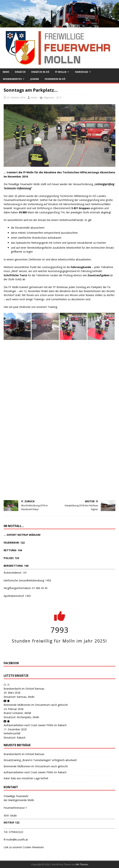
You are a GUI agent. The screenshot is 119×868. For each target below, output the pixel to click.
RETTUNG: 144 (13, 550)
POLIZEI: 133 (11, 558)
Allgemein (49, 97)
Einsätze (20, 72)
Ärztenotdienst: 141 (15, 573)
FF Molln (61, 72)
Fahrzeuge (81, 72)
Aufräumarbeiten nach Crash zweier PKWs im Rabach (35, 725)
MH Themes (82, 864)
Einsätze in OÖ (40, 72)
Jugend (35, 79)
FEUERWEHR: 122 (14, 543)
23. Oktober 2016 (16, 97)
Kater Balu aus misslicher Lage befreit (26, 778)
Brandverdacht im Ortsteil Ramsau (24, 689)
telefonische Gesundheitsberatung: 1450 (27, 580)
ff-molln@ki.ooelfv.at (16, 840)
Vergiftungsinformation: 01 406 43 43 (26, 588)
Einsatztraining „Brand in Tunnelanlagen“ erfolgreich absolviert (40, 760)
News (6, 72)
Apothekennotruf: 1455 (17, 596)
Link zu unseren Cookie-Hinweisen (24, 847)
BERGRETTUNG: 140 (16, 566)
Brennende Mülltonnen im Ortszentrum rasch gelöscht (36, 705)
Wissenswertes (12, 79)
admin (34, 97)
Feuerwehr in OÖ (55, 79)
